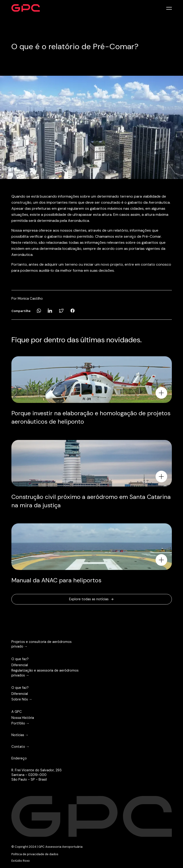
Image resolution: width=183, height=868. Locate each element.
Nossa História (23, 718)
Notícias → (20, 735)
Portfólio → (20, 723)
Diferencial (20, 665)
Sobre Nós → (22, 699)
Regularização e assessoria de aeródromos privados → (45, 673)
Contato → (20, 747)
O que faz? (20, 659)
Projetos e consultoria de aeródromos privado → (42, 644)
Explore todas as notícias (91, 599)
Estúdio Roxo (21, 861)
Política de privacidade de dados (35, 854)
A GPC (17, 712)
